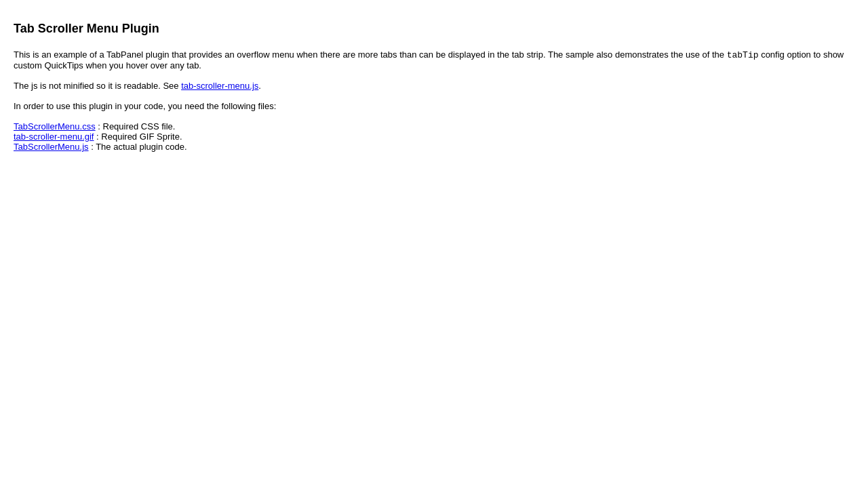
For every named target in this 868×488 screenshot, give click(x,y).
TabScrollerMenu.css (55, 128)
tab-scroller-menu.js (220, 87)
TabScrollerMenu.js (51, 148)
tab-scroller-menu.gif (54, 138)
